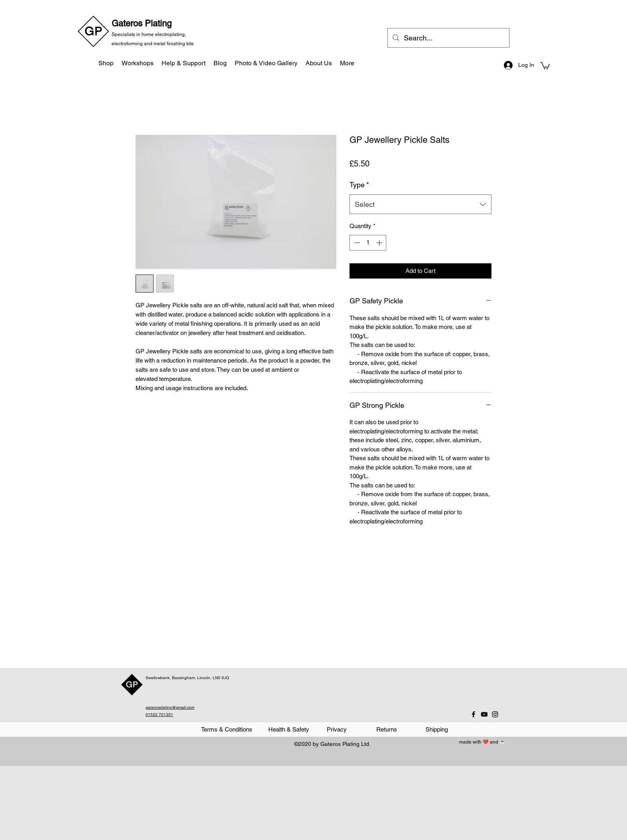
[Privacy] (336, 730)
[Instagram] (495, 714)
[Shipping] (436, 730)
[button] (545, 65)
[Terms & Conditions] (227, 730)
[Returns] (386, 730)
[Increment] (380, 243)
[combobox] (420, 204)
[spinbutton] (368, 243)
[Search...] (448, 38)
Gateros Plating (142, 23)
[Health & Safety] (289, 730)
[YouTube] (484, 714)
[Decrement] (356, 243)
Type (359, 185)
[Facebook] (473, 714)
